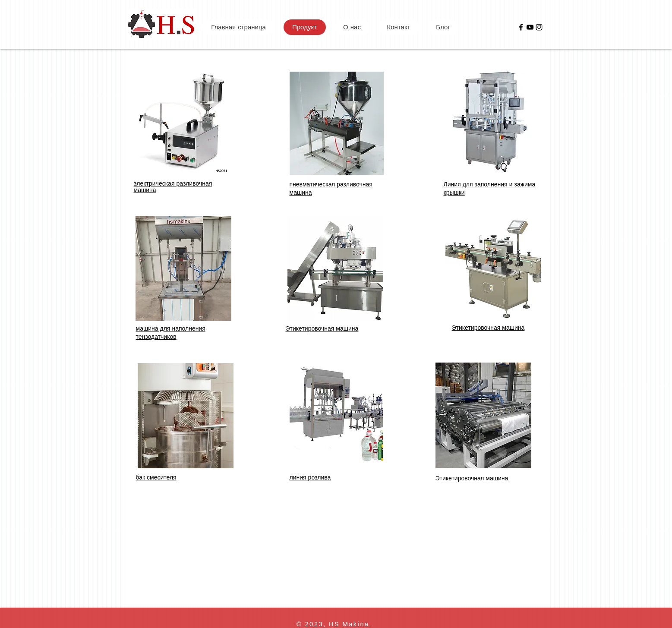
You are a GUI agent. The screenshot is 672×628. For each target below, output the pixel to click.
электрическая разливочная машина (173, 186)
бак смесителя (156, 477)
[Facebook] (521, 27)
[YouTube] (530, 27)
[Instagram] (539, 27)
